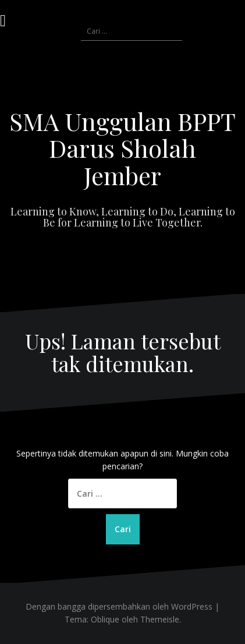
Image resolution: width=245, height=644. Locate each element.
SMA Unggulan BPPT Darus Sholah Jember (123, 148)
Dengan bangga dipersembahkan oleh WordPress (119, 606)
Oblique (105, 619)
